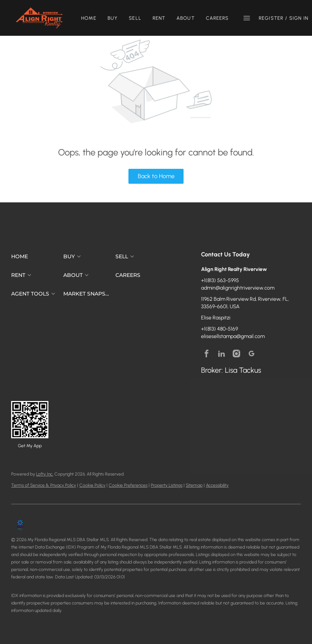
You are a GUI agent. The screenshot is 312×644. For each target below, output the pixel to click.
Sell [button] (135, 18)
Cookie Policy (92, 485)
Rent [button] (159, 18)
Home (89, 18)
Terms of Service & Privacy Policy (44, 485)
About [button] (186, 18)
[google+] (251, 353)
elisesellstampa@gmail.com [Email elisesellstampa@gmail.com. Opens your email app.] (233, 336)
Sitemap (194, 485)
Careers (217, 18)
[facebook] (207, 353)
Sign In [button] (299, 18)
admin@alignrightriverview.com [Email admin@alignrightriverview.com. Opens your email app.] (238, 288)
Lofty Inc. (45, 474)
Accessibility (217, 485)
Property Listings (167, 485)
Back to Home (156, 176)
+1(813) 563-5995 (220, 280)
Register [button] (271, 18)
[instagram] (236, 353)
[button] (39, 18)
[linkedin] (222, 353)
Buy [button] (113, 18)
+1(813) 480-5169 (219, 329)
